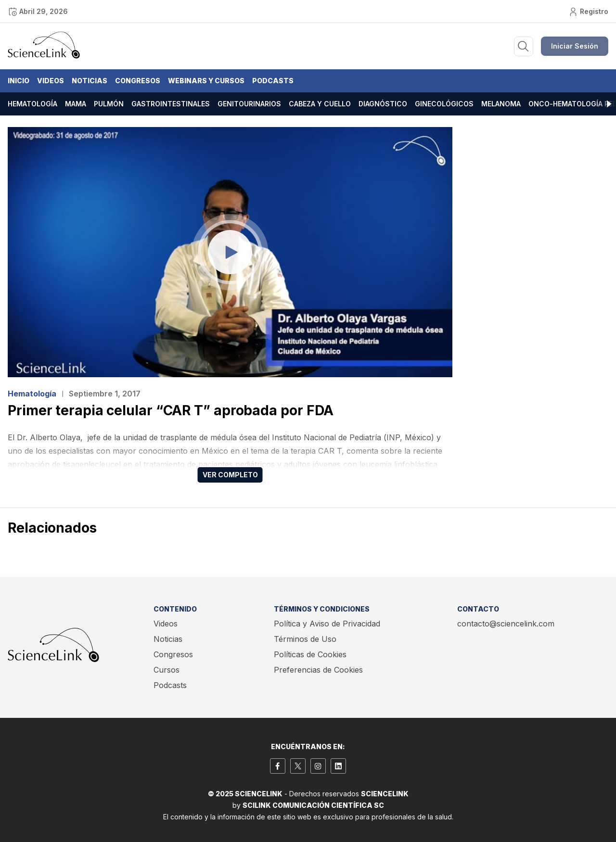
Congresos (138, 81)
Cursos (167, 670)
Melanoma (501, 104)
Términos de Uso (305, 639)
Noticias (90, 81)
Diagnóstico (383, 104)
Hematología (32, 104)
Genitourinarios (249, 104)
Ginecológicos (444, 104)
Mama (76, 104)
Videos (51, 81)
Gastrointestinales (171, 104)
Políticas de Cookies (310, 654)
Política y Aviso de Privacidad (327, 624)
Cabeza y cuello (320, 104)
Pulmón (109, 104)
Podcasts (273, 81)
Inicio (19, 81)
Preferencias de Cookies (318, 670)
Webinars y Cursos (206, 81)
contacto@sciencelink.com (506, 624)
